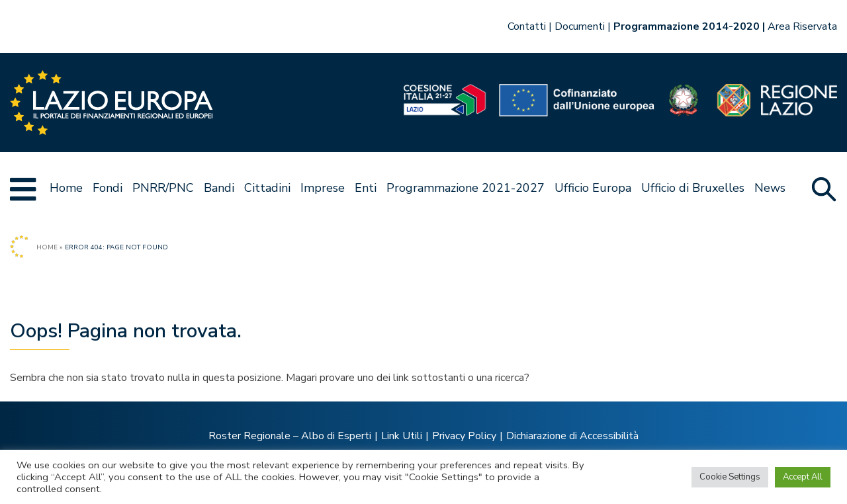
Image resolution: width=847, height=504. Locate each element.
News (770, 188)
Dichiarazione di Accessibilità (572, 436)
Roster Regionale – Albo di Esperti (290, 436)
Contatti (527, 26)
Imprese (323, 188)
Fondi (108, 188)
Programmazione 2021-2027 (466, 188)
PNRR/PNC (163, 188)
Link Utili (402, 436)
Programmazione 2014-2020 (687, 26)
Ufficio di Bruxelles (693, 188)
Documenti (580, 26)
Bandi (219, 188)
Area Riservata (802, 26)
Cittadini (267, 188)
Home (66, 188)
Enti (366, 188)
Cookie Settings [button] (730, 477)
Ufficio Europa (593, 188)
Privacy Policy (464, 436)
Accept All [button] (803, 477)
